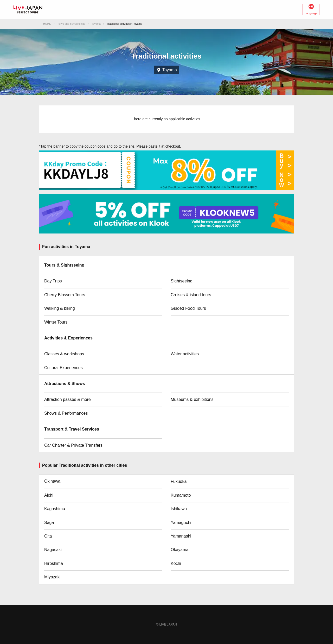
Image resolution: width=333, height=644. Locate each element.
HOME (47, 24)
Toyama (96, 24)
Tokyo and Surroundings (71, 24)
